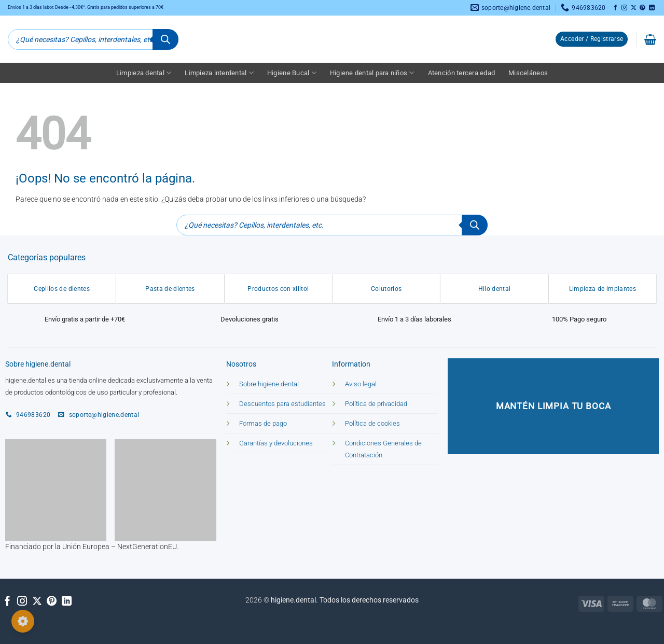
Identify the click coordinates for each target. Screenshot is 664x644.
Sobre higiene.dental (269, 384)
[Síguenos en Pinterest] (642, 8)
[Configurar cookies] (23, 621)
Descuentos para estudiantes (282, 404)
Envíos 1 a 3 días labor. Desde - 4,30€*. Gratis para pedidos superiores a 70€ (86, 7)
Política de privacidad (376, 404)
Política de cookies (372, 423)
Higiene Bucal (292, 73)
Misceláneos (528, 73)
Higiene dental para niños (372, 73)
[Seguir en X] (634, 8)
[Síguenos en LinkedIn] (652, 8)
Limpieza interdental (219, 73)
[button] (592, 39)
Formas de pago (263, 423)
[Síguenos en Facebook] (615, 8)
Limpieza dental (144, 73)
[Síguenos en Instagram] (624, 8)
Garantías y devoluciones (276, 443)
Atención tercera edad (461, 73)
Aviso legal (361, 384)
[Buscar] (165, 39)
